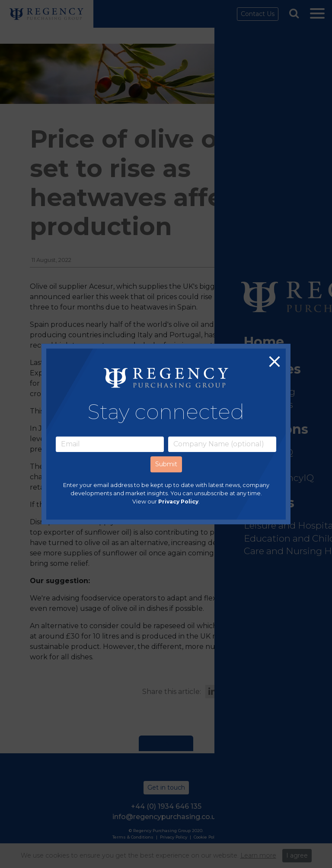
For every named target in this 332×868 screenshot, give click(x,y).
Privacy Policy (178, 502)
